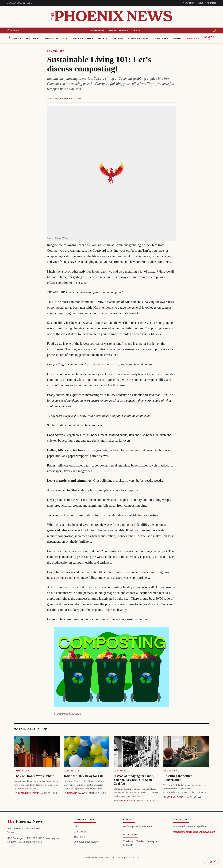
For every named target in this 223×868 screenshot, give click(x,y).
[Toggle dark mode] (214, 30)
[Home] (9, 39)
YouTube (111, 30)
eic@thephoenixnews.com (138, 827)
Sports (103, 39)
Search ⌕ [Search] (209, 39)
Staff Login (135, 858)
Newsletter (188, 3)
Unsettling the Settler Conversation (178, 778)
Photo (177, 39)
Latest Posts (80, 832)
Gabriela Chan (126, 801)
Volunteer (211, 3)
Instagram (98, 30)
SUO (66, 39)
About (200, 3)
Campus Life (51, 39)
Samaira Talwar (77, 793)
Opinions (118, 39)
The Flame (192, 39)
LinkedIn (136, 30)
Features (32, 39)
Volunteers (160, 39)
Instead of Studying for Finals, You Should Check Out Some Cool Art (134, 780)
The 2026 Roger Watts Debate (34, 776)
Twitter (124, 30)
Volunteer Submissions (86, 842)
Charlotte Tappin (28, 793)
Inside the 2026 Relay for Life (84, 776)
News (18, 39)
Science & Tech (138, 39)
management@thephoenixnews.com (194, 832)
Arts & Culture (83, 39)
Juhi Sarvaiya (175, 797)
